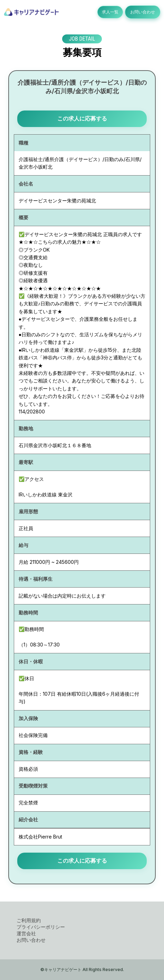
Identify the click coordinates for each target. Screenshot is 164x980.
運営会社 (26, 933)
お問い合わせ (143, 12)
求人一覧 (110, 12)
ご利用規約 (29, 920)
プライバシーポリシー (41, 927)
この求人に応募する (82, 118)
